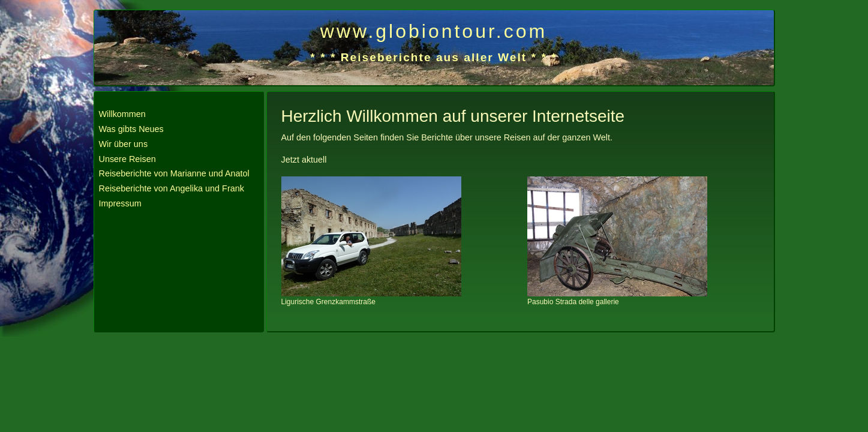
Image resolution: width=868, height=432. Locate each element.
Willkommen (122, 114)
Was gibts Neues (131, 129)
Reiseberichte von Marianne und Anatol (174, 173)
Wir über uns (124, 144)
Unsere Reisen (127, 159)
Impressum (120, 203)
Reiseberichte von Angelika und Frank (172, 188)
